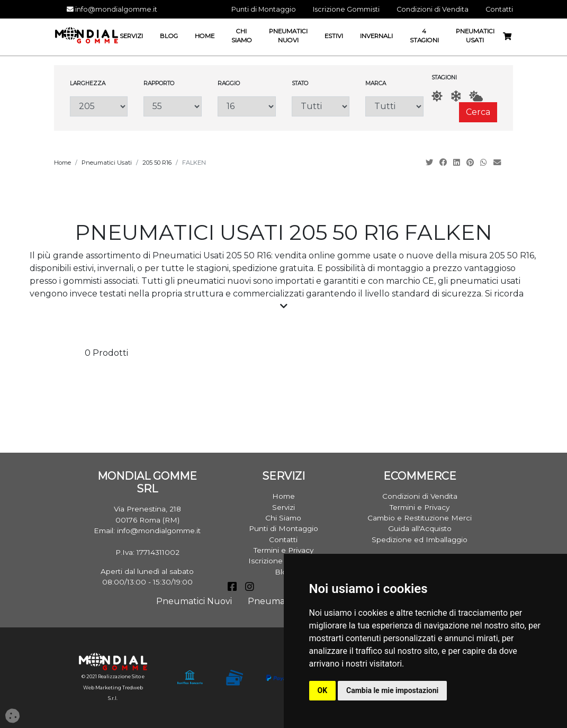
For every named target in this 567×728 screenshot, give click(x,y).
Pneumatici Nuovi (194, 601)
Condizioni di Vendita (420, 496)
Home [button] (205, 36)
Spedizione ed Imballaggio (420, 540)
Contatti (283, 540)
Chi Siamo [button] (242, 36)
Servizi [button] (131, 36)
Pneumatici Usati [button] (475, 36)
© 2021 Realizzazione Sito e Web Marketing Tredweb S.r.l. (113, 687)
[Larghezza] (99, 106)
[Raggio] (247, 106)
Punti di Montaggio (283, 528)
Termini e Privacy (283, 550)
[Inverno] (456, 96)
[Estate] (437, 96)
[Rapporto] (173, 106)
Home (62, 163)
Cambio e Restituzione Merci (420, 518)
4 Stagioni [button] (424, 36)
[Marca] (394, 106)
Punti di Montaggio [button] (264, 9)
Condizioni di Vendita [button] (433, 9)
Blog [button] (169, 36)
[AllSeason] (476, 96)
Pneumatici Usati (107, 163)
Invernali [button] (376, 36)
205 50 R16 (157, 163)
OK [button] (323, 690)
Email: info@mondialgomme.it (147, 531)
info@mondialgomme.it (112, 9)
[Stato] (321, 106)
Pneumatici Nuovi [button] (288, 36)
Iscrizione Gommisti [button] (346, 9)
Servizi (283, 507)
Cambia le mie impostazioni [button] (392, 690)
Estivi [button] (334, 36)
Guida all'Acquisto (420, 528)
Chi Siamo (283, 518)
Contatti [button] (499, 9)
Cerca (478, 112)
